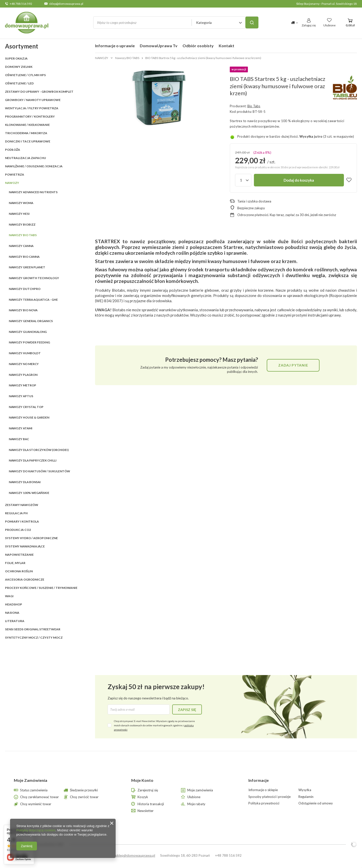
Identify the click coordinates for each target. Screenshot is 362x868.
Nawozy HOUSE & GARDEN (29, 417)
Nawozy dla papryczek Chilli (33, 460)
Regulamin (306, 797)
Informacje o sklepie (263, 790)
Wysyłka (305, 790)
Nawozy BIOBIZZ (22, 224)
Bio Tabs (254, 106)
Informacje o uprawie (115, 46)
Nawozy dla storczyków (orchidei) (39, 450)
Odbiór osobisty (198, 46)
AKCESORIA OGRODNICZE (25, 579)
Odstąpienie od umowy (316, 803)
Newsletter (146, 811)
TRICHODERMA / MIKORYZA (26, 133)
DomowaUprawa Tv (159, 46)
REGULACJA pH (16, 513)
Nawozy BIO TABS (23, 235)
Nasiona (12, 613)
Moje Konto (142, 780)
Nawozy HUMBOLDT (25, 353)
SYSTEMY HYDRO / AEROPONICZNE (31, 538)
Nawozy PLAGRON (23, 375)
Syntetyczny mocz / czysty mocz (34, 637)
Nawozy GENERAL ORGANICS (31, 321)
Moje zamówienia (200, 790)
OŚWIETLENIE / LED (19, 83)
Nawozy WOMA (21, 203)
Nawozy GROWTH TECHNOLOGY (34, 278)
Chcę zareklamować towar (39, 797)
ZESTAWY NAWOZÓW (22, 505)
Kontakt (227, 46)
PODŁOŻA (13, 150)
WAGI (9, 596)
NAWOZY (12, 183)
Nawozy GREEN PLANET (27, 267)
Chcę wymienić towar (36, 804)
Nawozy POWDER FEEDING (29, 342)
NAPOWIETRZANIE (19, 555)
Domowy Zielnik (19, 67)
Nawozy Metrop (22, 385)
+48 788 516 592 (21, 4)
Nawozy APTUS (21, 396)
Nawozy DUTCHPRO (25, 289)
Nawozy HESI (19, 214)
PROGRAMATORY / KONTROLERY (30, 116)
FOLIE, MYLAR (15, 563)
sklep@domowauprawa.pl (66, 4)
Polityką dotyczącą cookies (36, 830)
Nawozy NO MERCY (24, 364)
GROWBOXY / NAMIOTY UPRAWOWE (33, 100)
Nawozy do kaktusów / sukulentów (39, 471)
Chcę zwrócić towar (84, 797)
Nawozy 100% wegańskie (29, 493)
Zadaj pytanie (293, 365)
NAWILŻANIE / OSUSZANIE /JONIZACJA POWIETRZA (34, 170)
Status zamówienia (34, 790)
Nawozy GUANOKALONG (28, 332)
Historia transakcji (151, 804)
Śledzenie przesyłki (84, 790)
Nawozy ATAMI (21, 428)
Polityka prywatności (264, 803)
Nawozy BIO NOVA (23, 310)
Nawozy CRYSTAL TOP (26, 407)
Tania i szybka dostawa (254, 201)
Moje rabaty (196, 804)
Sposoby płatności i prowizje (269, 797)
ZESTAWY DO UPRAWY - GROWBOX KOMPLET (39, 92)
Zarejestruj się (148, 790)
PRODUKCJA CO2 (18, 530)
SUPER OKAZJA (16, 58)
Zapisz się (187, 710)
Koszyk (143, 797)
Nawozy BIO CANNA (24, 257)
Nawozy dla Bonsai (25, 482)
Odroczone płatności (253, 215)
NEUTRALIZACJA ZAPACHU (26, 158)
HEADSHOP (14, 604)
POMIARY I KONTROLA (22, 521)
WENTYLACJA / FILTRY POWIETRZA (32, 108)
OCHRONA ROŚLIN (19, 571)
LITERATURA (15, 621)
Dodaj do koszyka (299, 180)
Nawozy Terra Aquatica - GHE (33, 300)
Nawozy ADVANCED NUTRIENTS (33, 192)
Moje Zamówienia (31, 780)
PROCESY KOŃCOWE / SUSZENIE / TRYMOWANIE (41, 588)
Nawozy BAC (19, 439)
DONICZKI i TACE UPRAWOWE (28, 141)
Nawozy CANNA (21, 246)
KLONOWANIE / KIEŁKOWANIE (27, 125)
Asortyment (22, 46)
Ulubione (194, 797)
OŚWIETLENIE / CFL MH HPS (25, 75)
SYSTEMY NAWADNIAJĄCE (25, 546)
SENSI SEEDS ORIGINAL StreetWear (33, 629)
